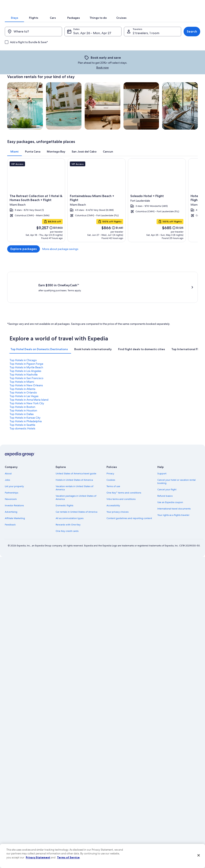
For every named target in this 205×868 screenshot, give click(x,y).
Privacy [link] (110, 443)
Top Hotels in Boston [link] (70, 394)
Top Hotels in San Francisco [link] (74, 387)
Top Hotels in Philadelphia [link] (73, 397)
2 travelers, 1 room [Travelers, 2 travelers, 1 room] (144, 61)
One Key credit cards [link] (67, 500)
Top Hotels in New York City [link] (27, 394)
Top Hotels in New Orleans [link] (169, 387)
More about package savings (180, 270)
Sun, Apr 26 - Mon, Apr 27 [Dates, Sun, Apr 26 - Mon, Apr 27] (94, 61)
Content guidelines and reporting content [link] (129, 487)
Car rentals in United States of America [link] (76, 481)
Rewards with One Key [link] (68, 494)
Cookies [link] (111, 449)
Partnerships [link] (12, 462)
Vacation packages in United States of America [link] (76, 467)
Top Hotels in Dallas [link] (165, 394)
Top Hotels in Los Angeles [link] (168, 383)
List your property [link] (14, 455)
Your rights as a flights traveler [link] (173, 484)
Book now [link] (147, 85)
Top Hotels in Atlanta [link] (22, 390)
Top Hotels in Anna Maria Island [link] (172, 390)
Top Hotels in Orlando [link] (71, 390)
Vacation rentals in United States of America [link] (74, 457)
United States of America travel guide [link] (76, 443)
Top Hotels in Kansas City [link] (25, 397)
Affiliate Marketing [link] (15, 487)
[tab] (49, 39)
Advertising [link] (11, 481)
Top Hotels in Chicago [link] (23, 383)
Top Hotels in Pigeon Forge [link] (74, 383)
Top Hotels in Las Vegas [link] (119, 390)
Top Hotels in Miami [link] (117, 387)
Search (187, 59)
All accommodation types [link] (70, 487)
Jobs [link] (7, 449)
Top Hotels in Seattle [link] (118, 397)
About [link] (8, 443)
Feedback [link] (10, 494)
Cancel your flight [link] (167, 459)
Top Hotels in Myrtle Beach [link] (122, 383)
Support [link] (162, 443)
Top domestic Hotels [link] (165, 397)
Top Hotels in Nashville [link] (24, 387)
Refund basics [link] (165, 465)
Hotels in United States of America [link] (74, 449)
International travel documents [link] (174, 478)
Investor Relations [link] (14, 475)
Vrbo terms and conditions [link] (121, 468)
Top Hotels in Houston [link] (119, 394)
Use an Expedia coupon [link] (170, 471)
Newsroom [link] (11, 468)
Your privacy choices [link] (118, 481)
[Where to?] (37, 59)
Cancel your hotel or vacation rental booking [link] (176, 451)
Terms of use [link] (113, 455)
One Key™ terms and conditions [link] (124, 462)
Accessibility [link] (113, 475)
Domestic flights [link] (64, 475)
